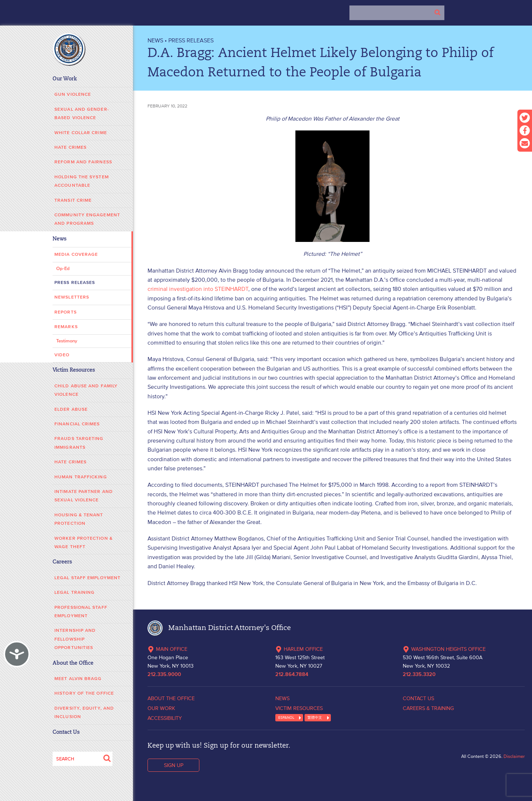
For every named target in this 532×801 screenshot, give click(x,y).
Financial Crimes (77, 424)
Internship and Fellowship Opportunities (75, 639)
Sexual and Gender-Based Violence (82, 114)
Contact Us (66, 732)
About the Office (73, 663)
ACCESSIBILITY (165, 718)
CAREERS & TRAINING (428, 708)
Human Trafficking (81, 477)
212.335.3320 (419, 675)
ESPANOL (286, 718)
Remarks (66, 327)
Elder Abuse (71, 409)
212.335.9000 (164, 675)
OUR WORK (161, 708)
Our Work (65, 79)
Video (62, 355)
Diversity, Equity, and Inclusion (84, 713)
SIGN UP (174, 765)
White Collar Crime (81, 133)
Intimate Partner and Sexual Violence (84, 496)
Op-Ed (63, 269)
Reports (66, 312)
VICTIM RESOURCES (299, 708)
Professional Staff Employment (81, 612)
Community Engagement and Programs (87, 219)
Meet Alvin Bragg (78, 679)
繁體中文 (315, 718)
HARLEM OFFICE (299, 649)
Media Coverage (76, 255)
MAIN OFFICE (167, 649)
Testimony (67, 341)
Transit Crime (73, 200)
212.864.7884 (292, 675)
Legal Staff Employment (87, 578)
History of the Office (84, 693)
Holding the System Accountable (82, 181)
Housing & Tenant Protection (79, 519)
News (60, 239)
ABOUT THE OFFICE (171, 698)
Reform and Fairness (83, 162)
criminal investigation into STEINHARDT (198, 289)
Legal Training (74, 593)
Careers (62, 562)
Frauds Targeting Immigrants (79, 443)
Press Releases (75, 283)
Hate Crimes (70, 147)
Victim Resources (74, 370)
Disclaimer (514, 756)
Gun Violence (73, 94)
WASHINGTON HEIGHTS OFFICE (444, 649)
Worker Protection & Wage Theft (84, 543)
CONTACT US (418, 698)
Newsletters (72, 297)
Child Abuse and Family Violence (86, 390)
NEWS (155, 40)
